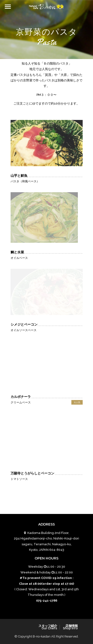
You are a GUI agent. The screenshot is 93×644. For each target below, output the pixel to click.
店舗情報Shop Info (70, 627)
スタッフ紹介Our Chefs (48, 627)
